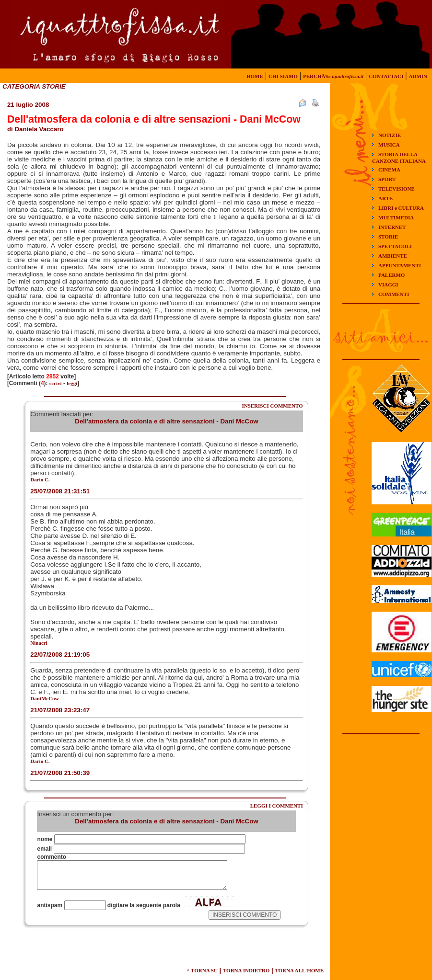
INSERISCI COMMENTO (272, 406)
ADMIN (418, 76)
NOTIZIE (390, 135)
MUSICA (389, 145)
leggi (72, 383)
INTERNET (392, 227)
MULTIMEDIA (396, 217)
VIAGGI (388, 285)
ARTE (385, 198)
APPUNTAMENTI (400, 265)
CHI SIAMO (283, 76)
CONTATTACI (386, 76)
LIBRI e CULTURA (401, 208)
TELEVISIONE (397, 189)
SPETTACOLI (395, 246)
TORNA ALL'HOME (299, 970)
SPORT (387, 179)
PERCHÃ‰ (333, 76)
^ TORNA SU (202, 970)
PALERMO (391, 275)
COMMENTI (394, 294)
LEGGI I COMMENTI (277, 806)
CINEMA (389, 170)
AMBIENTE (393, 256)
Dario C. (40, 479)
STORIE (388, 237)
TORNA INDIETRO (246, 970)
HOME (255, 76)
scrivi (56, 383)
